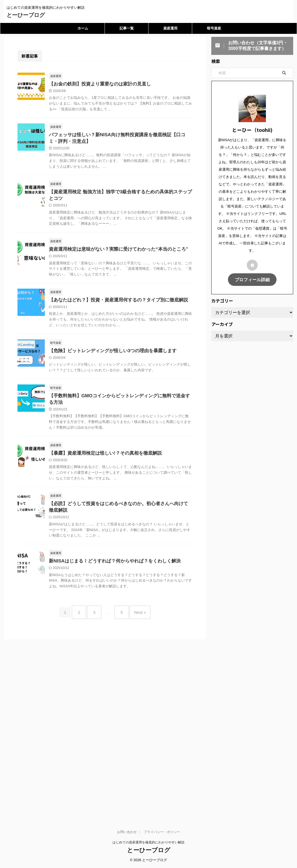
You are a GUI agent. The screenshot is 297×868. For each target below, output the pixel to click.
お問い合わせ (127, 805)
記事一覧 (127, 28)
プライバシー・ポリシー (162, 805)
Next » (136, 618)
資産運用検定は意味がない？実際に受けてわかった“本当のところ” (114, 252)
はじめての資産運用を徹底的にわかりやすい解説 (148, 816)
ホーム (83, 28)
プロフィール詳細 (252, 279)
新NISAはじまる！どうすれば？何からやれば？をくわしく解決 (111, 568)
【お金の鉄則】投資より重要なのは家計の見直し (97, 84)
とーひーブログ (26, 15)
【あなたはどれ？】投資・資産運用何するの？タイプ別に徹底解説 (114, 303)
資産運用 (170, 28)
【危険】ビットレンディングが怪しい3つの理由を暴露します (109, 355)
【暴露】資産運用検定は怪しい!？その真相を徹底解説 (102, 459)
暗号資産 (214, 28)
